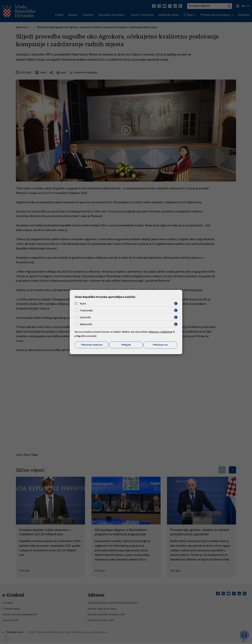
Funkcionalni (86, 310)
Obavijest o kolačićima (161, 332)
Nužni (83, 303)
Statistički (85, 317)
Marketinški (86, 324)
